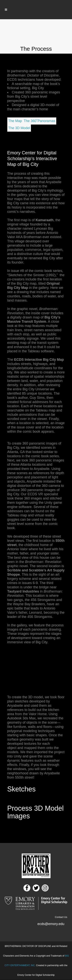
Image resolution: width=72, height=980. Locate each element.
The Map (15, 121)
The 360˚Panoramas (40, 121)
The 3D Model (19, 128)
